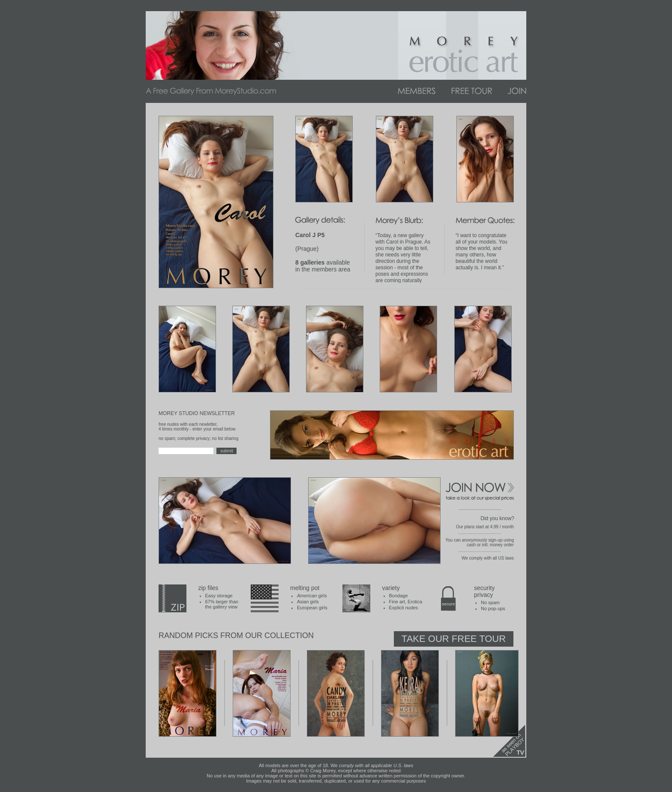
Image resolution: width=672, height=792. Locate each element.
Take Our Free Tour (454, 639)
